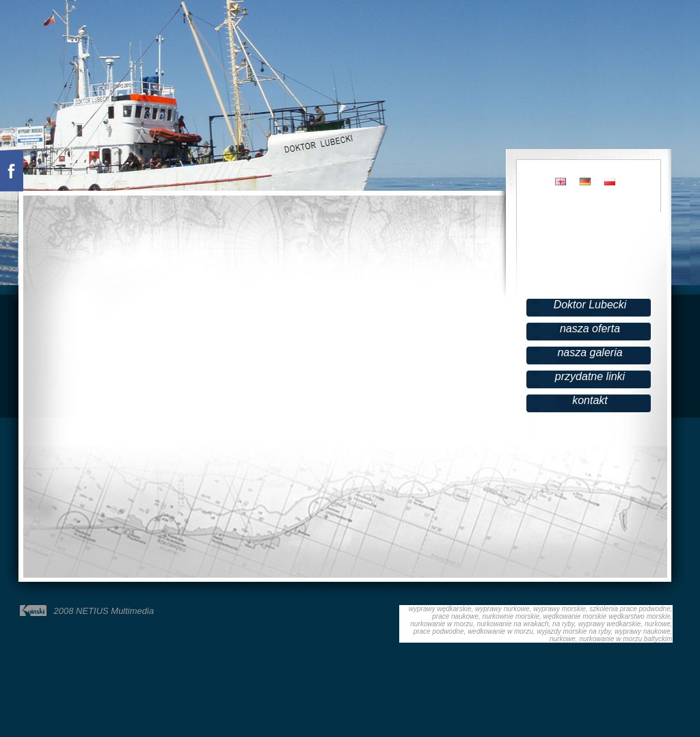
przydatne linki (590, 376)
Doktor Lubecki (590, 305)
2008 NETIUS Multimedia (104, 611)
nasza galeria (590, 352)
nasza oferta (590, 329)
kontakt (590, 400)
